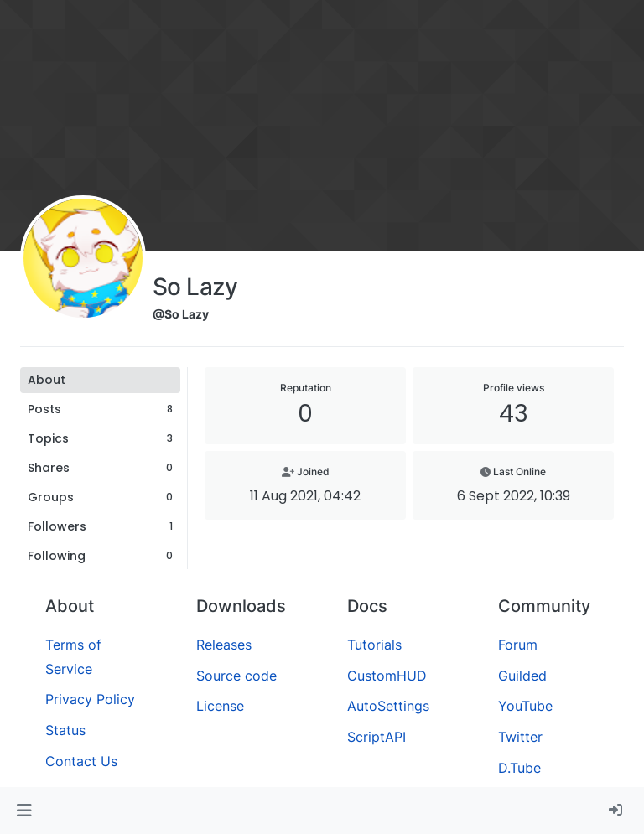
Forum (518, 645)
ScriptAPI (377, 737)
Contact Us (81, 761)
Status (65, 730)
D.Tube (519, 768)
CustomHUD (387, 676)
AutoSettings (388, 706)
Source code (236, 676)
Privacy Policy (90, 699)
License (220, 706)
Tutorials (374, 645)
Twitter (520, 737)
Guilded (522, 676)
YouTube (525, 706)
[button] (24, 811)
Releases (224, 645)
